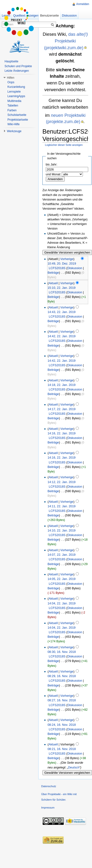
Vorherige (67, 259)
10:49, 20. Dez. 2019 (62, 263)
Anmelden (83, 4)
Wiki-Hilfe (14, 124)
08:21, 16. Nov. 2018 (62, 749)
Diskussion (75, 268)
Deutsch (74, 767)
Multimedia (14, 101)
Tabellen (13, 106)
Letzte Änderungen (17, 71)
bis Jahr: (52, 164)
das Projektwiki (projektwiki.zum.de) (66, 41)
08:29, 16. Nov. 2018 (62, 676)
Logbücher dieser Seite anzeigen (64, 145)
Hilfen (11, 78)
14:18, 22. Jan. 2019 (61, 385)
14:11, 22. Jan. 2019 (61, 506)
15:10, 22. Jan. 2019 (61, 288)
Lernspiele (14, 92)
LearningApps (16, 96)
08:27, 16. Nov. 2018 (62, 700)
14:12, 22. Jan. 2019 (61, 482)
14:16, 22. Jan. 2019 (61, 433)
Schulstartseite (17, 115)
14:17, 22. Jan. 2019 (61, 409)
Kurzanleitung (16, 87)
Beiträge (53, 273)
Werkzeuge (14, 131)
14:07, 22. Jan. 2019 (61, 555)
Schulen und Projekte (18, 66)
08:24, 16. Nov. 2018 (62, 725)
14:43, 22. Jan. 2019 (61, 312)
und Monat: (53, 174)
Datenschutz (49, 786)
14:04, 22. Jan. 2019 (61, 603)
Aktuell (53, 283)
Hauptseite (11, 61)
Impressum (48, 808)
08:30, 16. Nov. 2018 (62, 652)
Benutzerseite (49, 15)
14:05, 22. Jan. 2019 (61, 579)
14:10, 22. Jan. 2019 (61, 530)
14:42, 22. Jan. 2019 (61, 336)
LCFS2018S (57, 268)
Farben (12, 110)
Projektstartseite (18, 120)
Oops (11, 82)
